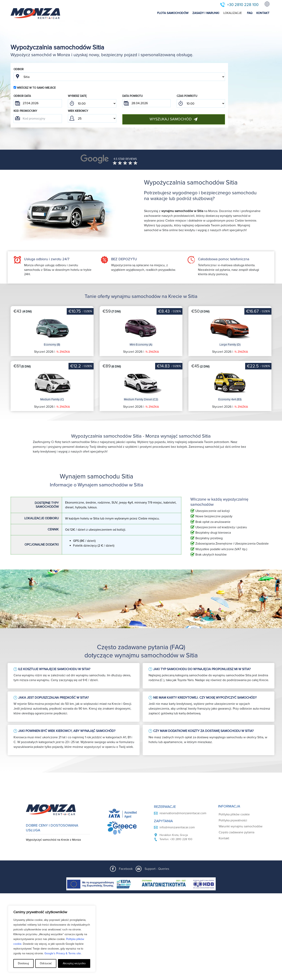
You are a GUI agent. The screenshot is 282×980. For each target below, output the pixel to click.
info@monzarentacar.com (177, 827)
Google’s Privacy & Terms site (63, 953)
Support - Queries (157, 869)
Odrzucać (46, 963)
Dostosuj (23, 963)
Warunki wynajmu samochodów (241, 826)
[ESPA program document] (141, 884)
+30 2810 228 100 (243, 5)
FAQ (250, 13)
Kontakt (224, 838)
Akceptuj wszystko (74, 963)
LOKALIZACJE (233, 13)
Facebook (126, 869)
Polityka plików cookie (234, 814)
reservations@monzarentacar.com (183, 813)
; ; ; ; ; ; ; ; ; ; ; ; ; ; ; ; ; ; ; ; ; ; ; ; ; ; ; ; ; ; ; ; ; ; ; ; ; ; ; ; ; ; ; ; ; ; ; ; (92, 103)
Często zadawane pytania (236, 832)
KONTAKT (263, 13)
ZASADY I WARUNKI (206, 13)
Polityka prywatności (233, 820)
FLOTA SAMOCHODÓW (173, 13)
